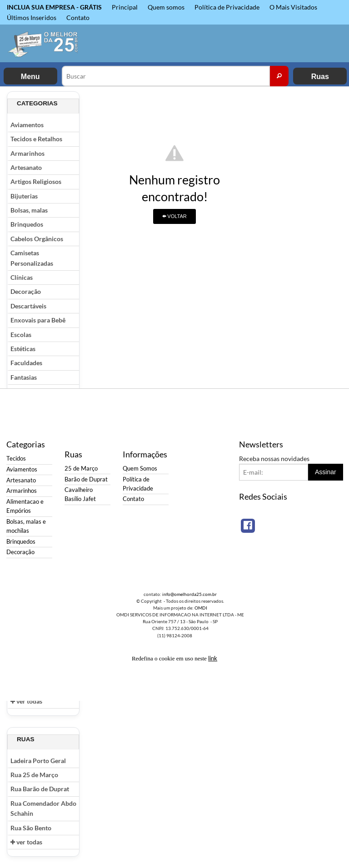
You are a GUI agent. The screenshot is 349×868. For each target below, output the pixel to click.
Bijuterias (24, 196)
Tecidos (16, 459)
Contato (78, 17)
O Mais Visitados (293, 7)
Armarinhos (27, 153)
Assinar (326, 472)
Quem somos (166, 7)
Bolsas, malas (29, 210)
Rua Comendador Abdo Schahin (43, 808)
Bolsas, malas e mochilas (26, 526)
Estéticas (23, 349)
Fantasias (24, 377)
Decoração (26, 291)
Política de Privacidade (227, 7)
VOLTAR (174, 216)
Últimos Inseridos (32, 17)
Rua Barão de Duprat (40, 789)
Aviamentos (27, 125)
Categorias (37, 103)
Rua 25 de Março (34, 775)
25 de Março (81, 469)
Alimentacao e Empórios (25, 506)
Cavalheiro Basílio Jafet (80, 494)
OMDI (201, 608)
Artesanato (26, 167)
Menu (30, 77)
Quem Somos (140, 469)
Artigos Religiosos (36, 181)
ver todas (26, 701)
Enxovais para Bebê (38, 320)
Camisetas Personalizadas (32, 258)
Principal (125, 7)
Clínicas (22, 277)
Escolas (21, 335)
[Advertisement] (306, 228)
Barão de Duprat (86, 479)
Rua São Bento (31, 828)
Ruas (320, 77)
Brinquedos (27, 224)
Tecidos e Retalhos (36, 139)
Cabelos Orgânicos (37, 239)
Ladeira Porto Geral (38, 761)
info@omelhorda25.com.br (189, 594)
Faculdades (26, 363)
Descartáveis (28, 306)
